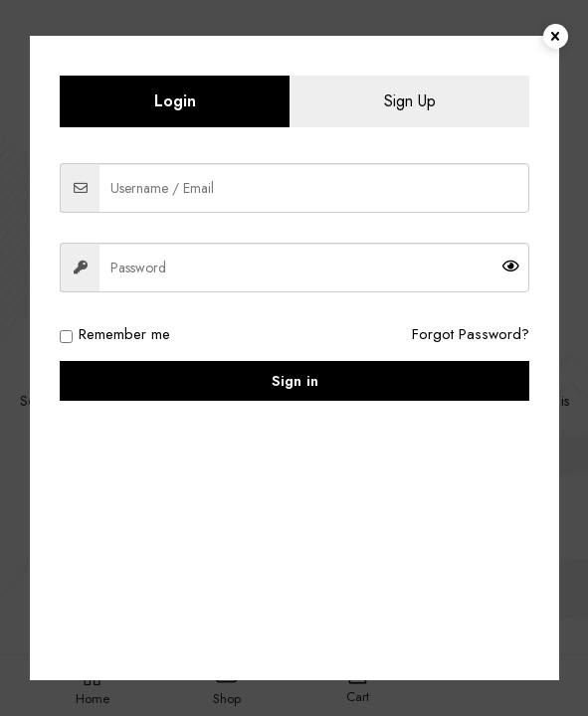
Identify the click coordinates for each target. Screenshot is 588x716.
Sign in (295, 381)
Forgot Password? (471, 334)
